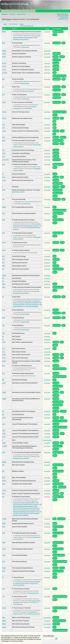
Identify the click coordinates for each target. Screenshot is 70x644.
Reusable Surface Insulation (22, 497)
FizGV (4, 243)
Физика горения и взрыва (21, 250)
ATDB (4, 54)
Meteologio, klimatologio (60, 630)
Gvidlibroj (56, 57)
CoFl (4, 157)
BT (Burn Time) (25, 99)
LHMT (4, 443)
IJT (3, 411)
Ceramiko (56, 144)
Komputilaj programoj (59, 621)
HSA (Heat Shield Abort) (32, 304)
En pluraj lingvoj (47, 440)
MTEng (4, 481)
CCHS (4, 102)
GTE (3, 259)
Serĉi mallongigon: (49, 636)
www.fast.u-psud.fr (18, 192)
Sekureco (56, 310)
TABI (4, 543)
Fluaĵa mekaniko (58, 183)
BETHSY (5, 73)
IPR (3, 414)
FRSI (4, 220)
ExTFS (4, 180)
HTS (4, 349)
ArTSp (4, 70)
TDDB (4, 568)
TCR (4, 562)
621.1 (62, 118)
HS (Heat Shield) (25, 47)
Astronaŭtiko (57, 43)
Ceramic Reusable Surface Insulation (24, 141)
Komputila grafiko (58, 549)
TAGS (4, 549)
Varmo (22, 24)
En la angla (47, 32)
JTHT (4, 437)
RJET (4, 493)
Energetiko (56, 259)
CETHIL (4, 112)
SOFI (4, 527)
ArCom (4, 63)
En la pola (47, 63)
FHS (3, 199)
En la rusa (47, 243)
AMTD (4, 51)
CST (4, 150)
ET (3, 174)
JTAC (4, 434)
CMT (4, 137)
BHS (4, 79)
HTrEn (4, 358)
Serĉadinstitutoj (58, 190)
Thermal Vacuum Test (20, 597)
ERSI (4, 164)
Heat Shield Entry (19, 325)
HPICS (4, 275)
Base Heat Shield (19, 79)
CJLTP (4, 131)
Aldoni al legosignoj (63, 16)
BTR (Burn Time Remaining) (27, 91)
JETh (4, 424)
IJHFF (4, 383)
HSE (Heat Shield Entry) (32, 306)
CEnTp (4, 118)
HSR (4, 333)
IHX (3, 380)
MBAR (4, 462)
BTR (4, 95)
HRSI (4, 287)
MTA (4, 478)
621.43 (62, 242)
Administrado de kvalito (60, 561)
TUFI (4, 571)
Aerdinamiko (57, 54)
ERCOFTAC (6, 160)
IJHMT (4, 392)
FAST (4, 190)
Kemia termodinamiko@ (27, 26)
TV (3, 577)
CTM (4, 153)
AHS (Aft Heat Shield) (26, 301)
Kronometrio (57, 87)
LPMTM (5, 446)
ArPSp (4, 66)
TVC (4, 589)
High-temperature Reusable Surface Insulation (27, 287)
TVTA (4, 608)
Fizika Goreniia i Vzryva (20, 243)
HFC (3, 263)
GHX (4, 256)
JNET (4, 430)
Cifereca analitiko (58, 402)
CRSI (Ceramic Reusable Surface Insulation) (25, 510)
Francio (55, 115)
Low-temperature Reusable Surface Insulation (27, 452)
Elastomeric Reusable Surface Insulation (25, 164)
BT (3, 87)
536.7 (54, 207)
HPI (3, 269)
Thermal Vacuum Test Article (22, 608)
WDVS (4, 624)
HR (3, 278)
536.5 (54, 414)
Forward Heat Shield (19, 199)
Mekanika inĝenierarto (59, 76)
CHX (4, 125)
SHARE (4, 519)
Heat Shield (17, 297)
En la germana (47, 618)
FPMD (4, 207)
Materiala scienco (58, 32)
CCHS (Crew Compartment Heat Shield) (28, 303)
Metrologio (56, 187)
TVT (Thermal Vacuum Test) (20, 583)
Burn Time (17, 87)
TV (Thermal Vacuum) (33, 593)
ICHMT (4, 361)
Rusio (62, 493)
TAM (4, 555)
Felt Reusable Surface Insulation (23, 233)
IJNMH (4, 399)
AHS (4, 43)
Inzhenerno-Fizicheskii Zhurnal (23, 366)
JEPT (4, 418)
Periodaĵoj (56, 63)
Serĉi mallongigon (63, 19)
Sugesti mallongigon (62, 14)
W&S (4, 618)
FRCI (4, 213)
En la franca (47, 73)
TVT (4, 597)
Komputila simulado (59, 555)
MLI (3, 465)
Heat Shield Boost (19, 318)
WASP (4, 621)
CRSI (4, 141)
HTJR (4, 342)
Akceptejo (5, 11)
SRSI (4, 533)
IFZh (4, 366)
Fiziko (5, 24)
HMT (4, 266)
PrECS (4, 490)
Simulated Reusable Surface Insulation (25, 533)
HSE (3, 325)
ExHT (4, 177)
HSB (4, 318)
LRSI (4, 452)
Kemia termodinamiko (59, 210)
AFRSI (4, 32)
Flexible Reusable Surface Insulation (24, 220)
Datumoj (62, 57)
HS (3, 297)
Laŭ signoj (11, 11)
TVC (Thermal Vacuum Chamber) (31, 582)
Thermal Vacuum (19, 577)
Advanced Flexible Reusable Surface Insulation (27, 32)
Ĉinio (54, 121)
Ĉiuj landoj (56, 389)
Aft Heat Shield (18, 43)
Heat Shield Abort (19, 310)
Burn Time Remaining (20, 95)
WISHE (4, 627)
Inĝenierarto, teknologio (60, 421)
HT (3, 336)
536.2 (63, 43)
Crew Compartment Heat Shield (23, 102)
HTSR (4, 355)
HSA (4, 310)
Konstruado (56, 624)
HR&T (4, 284)
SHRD (4, 524)
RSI (3, 497)
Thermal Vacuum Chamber (22, 589)
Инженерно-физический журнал (24, 373)
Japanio (55, 345)
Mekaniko (63, 137)
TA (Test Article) (32, 612)
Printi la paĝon (64, 17)
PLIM (4, 484)
